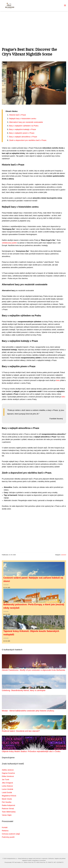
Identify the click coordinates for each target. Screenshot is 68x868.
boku (58, 380)
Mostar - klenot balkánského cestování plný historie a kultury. (28, 711)
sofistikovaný (7, 243)
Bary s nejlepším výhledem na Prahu (24, 126)
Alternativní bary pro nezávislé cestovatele (26, 122)
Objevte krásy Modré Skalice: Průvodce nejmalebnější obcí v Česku (31, 751)
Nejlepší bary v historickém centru (23, 119)
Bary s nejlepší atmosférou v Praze (23, 137)
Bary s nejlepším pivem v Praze (22, 133)
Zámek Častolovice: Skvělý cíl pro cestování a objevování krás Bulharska (33, 670)
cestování (64, 555)
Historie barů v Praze (17, 115)
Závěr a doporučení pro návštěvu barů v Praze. (28, 140)
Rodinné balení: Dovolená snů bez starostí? (21, 731)
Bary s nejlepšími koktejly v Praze (23, 129)
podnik (14, 243)
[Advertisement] (34, 25)
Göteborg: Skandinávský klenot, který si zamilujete (24, 690)
